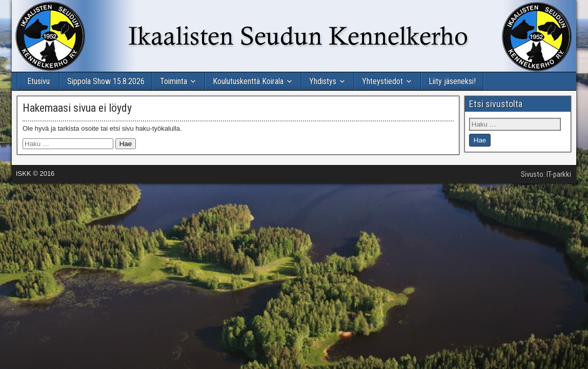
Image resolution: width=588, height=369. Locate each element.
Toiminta (174, 81)
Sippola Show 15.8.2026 (106, 81)
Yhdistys (323, 81)
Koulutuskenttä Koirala (248, 81)
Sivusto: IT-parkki (546, 174)
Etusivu (38, 81)
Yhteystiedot (382, 81)
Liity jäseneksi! (452, 81)
